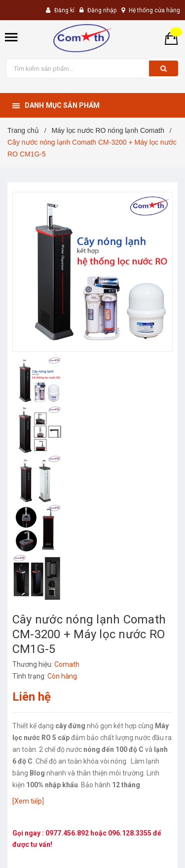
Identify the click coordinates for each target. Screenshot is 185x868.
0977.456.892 (68, 833)
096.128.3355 (130, 833)
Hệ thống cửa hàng (154, 10)
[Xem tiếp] (28, 801)
